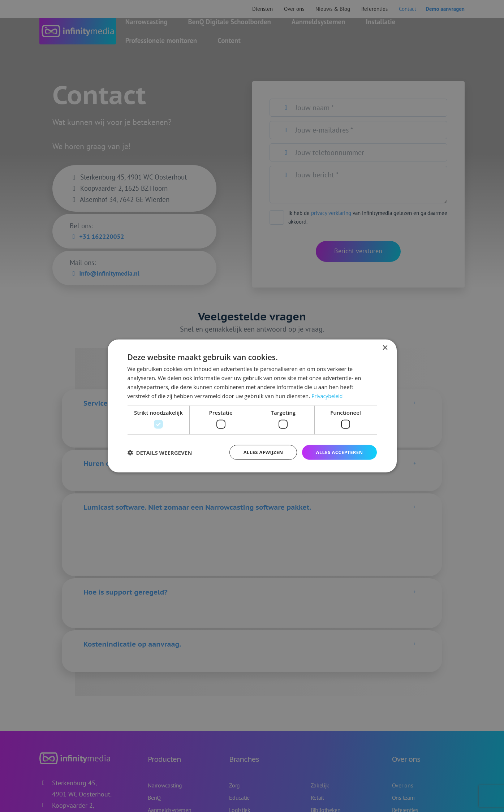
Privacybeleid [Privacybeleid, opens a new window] (328, 395)
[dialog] (252, 406)
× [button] (385, 347)
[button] (160, 452)
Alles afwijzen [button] (258, 452)
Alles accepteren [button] (338, 452)
